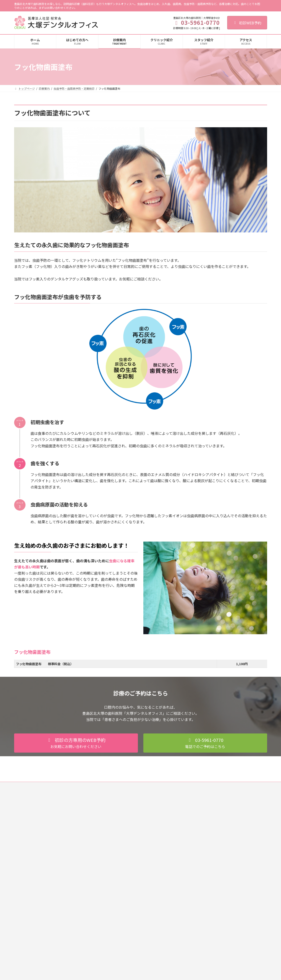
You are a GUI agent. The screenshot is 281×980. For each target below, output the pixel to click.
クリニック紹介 (200, 820)
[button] (76, 743)
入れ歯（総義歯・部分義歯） (121, 868)
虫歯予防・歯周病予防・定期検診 (124, 844)
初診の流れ (197, 812)
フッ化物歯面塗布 (117, 860)
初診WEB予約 (247, 23)
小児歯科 (109, 828)
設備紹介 (196, 844)
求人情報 (196, 868)
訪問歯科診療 (112, 907)
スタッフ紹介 (198, 828)
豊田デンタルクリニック (205, 906)
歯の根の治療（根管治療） (120, 820)
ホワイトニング (113, 884)
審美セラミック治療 (116, 876)
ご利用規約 (25, 786)
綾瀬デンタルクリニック (205, 898)
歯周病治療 (110, 836)
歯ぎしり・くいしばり (117, 900)
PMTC (110, 852)
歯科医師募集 (89, 786)
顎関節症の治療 (113, 892)
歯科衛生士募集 (116, 786)
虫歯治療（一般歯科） (117, 812)
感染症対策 (197, 836)
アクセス (195, 860)
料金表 (108, 915)
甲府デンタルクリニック (205, 914)
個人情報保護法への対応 (56, 786)
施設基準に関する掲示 (204, 852)
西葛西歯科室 (198, 890)
